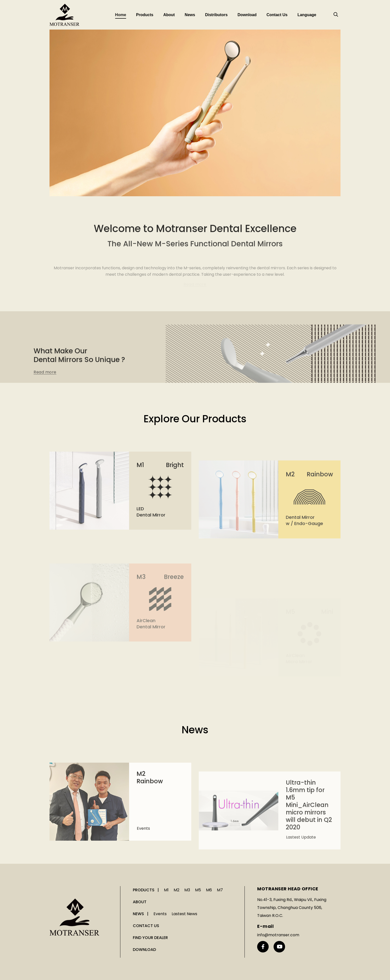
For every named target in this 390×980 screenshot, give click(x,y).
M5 (198, 890)
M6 (209, 890)
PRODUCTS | (146, 890)
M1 (166, 890)
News (190, 15)
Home (121, 15)
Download (247, 15)
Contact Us (277, 15)
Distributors (216, 15)
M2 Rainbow (150, 832)
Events (143, 883)
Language (307, 15)
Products (145, 15)
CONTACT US (146, 926)
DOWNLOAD (144, 950)
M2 (176, 890)
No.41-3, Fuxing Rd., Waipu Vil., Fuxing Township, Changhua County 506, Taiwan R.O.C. (292, 908)
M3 (187, 890)
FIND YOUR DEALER (150, 938)
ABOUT (140, 902)
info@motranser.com (278, 935)
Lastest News (184, 914)
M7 (220, 890)
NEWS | (141, 914)
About (169, 15)
